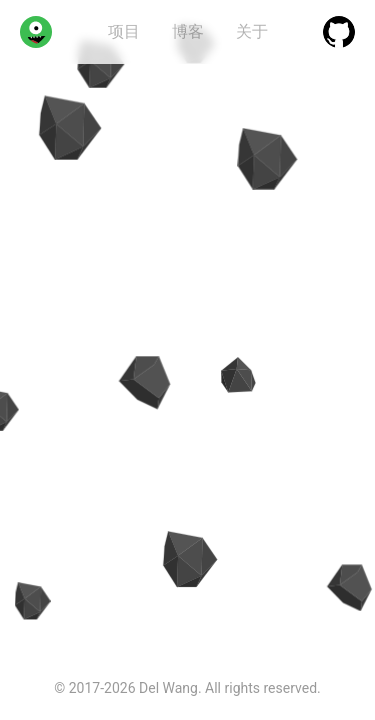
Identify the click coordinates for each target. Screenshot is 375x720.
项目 (124, 31)
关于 (252, 31)
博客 (188, 31)
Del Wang (168, 688)
